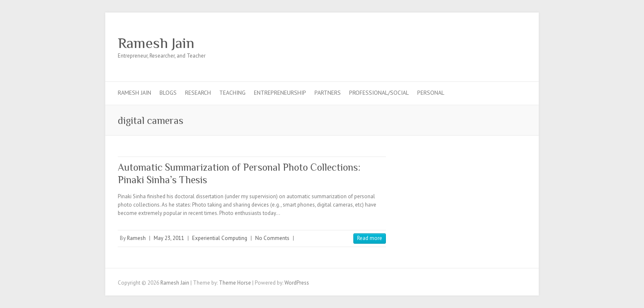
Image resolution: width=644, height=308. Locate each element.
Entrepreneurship (280, 93)
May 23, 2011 (169, 238)
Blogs (168, 93)
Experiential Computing (220, 238)
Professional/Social (379, 93)
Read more (370, 238)
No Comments (272, 238)
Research (198, 93)
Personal (431, 93)
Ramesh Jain (156, 43)
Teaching (232, 93)
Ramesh (136, 238)
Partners (328, 93)
